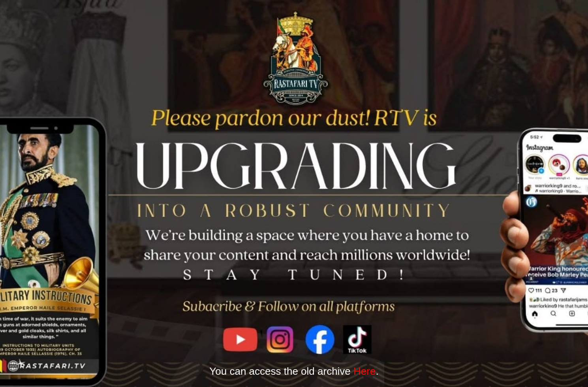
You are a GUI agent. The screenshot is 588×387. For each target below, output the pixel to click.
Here (364, 371)
